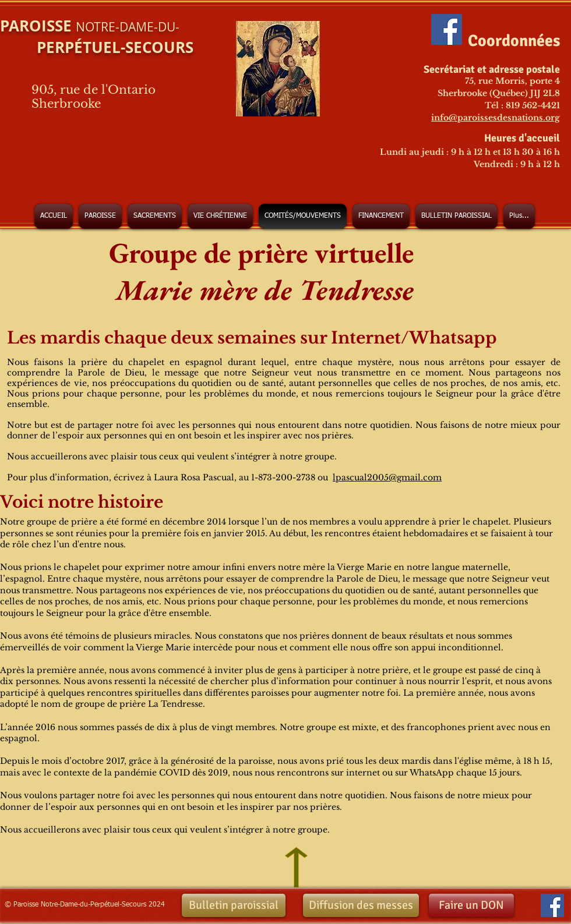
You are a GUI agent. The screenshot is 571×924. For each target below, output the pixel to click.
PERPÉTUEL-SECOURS (97, 47)
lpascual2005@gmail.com (387, 477)
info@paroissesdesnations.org (496, 118)
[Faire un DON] (471, 905)
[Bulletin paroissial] (234, 905)
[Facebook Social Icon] (447, 29)
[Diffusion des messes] (361, 905)
